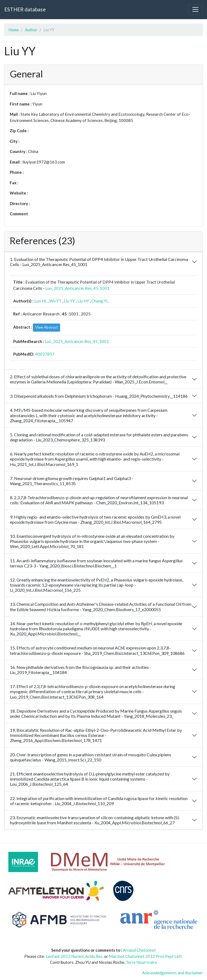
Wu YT (55, 301)
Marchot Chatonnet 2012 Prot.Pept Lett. (146, 956)
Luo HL (41, 301)
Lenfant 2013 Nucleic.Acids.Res (74, 956)
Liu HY (83, 301)
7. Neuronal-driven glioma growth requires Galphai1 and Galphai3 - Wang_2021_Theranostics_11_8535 (72, 481)
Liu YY (69, 301)
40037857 (45, 354)
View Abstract (46, 327)
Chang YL (100, 301)
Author (31, 30)
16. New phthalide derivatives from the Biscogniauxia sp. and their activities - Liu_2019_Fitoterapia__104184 (81, 670)
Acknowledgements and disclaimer (172, 973)
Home (14, 30)
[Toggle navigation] (195, 9)
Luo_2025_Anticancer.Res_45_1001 (77, 288)
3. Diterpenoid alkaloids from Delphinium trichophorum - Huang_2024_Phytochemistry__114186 (99, 396)
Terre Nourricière (142, 962)
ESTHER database (25, 9)
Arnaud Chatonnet (139, 950)
